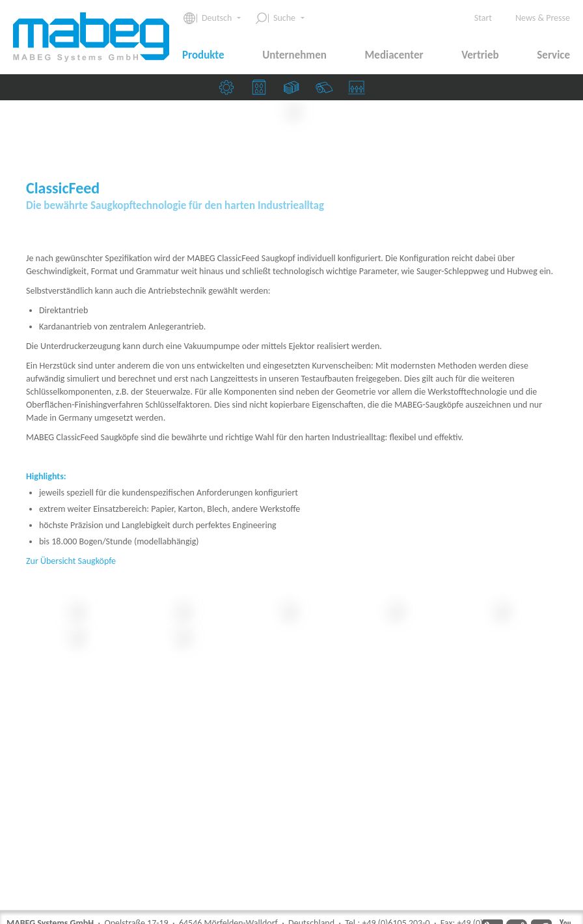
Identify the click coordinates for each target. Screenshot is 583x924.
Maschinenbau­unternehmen (230, 90)
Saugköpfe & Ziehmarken (360, 90)
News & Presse (543, 18)
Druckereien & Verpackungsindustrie (262, 90)
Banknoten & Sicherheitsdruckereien (295, 90)
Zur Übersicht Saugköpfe (71, 750)
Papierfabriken (327, 90)
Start (483, 18)
